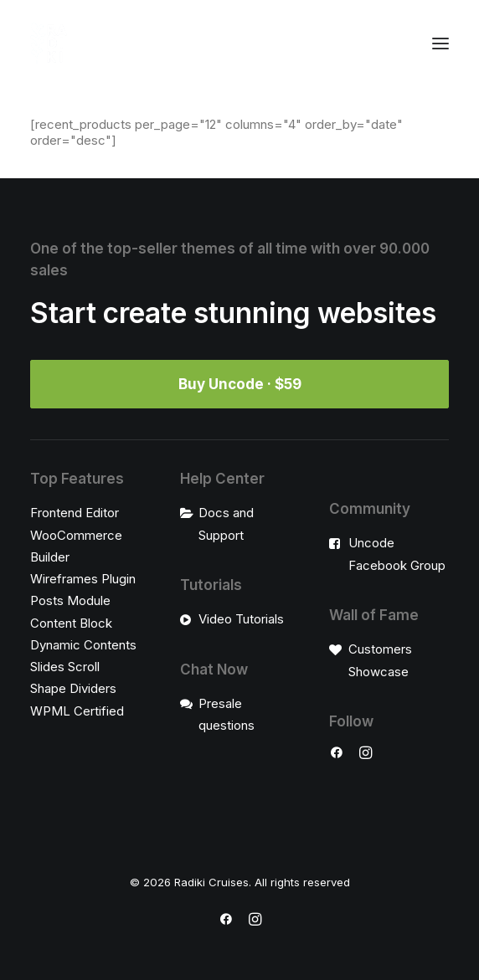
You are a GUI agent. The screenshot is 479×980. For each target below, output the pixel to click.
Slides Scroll (65, 667)
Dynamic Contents (83, 645)
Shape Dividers (73, 688)
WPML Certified (77, 711)
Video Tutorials (241, 619)
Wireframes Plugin (83, 579)
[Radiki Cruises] (49, 44)
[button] (440, 44)
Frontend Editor (75, 513)
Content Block (71, 623)
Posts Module (70, 600)
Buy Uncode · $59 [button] (240, 384)
